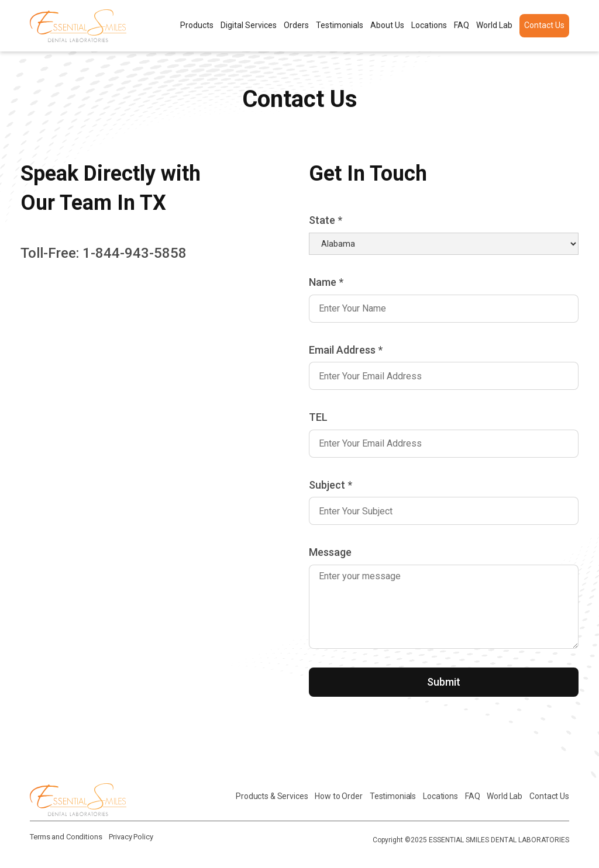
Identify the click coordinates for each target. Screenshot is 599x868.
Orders (296, 25)
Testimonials (340, 25)
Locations (429, 25)
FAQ (462, 25)
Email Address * (346, 350)
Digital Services (249, 25)
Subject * (331, 485)
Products (197, 25)
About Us (387, 25)
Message (330, 552)
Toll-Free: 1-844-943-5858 (104, 253)
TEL (318, 417)
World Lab (494, 25)
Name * (326, 282)
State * (326, 220)
